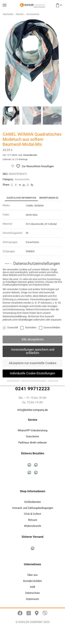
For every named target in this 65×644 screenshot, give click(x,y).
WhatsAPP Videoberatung (32, 430)
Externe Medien (49, 327)
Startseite (8, 14)
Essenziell (10, 327)
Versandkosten (30, 155)
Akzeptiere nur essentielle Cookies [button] (33, 363)
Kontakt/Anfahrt (32, 581)
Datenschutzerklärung (15, 316)
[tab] (21, 198)
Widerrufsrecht (33, 526)
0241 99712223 (32, 389)
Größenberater (33, 502)
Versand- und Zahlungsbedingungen (33, 508)
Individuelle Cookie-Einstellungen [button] (32, 373)
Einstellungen (26, 320)
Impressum (32, 599)
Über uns (32, 575)
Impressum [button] (53, 381)
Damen (20, 14)
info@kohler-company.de (32, 410)
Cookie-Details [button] (13, 381)
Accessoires (33, 14)
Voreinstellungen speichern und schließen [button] (33, 351)
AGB (32, 587)
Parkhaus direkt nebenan (33, 443)
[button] (7, 62)
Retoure (33, 520)
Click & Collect (32, 514)
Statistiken (28, 327)
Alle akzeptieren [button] (33, 339)
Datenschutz (32, 593)
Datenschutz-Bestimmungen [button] (34, 381)
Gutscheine (32, 436)
